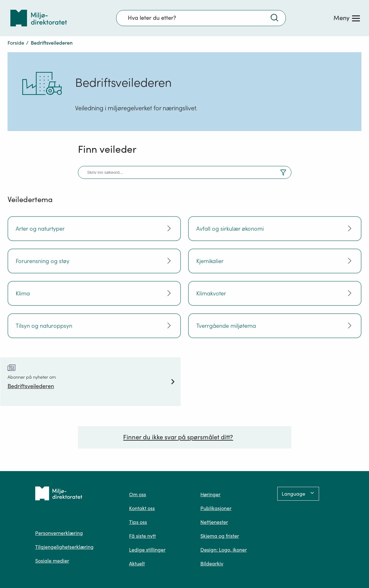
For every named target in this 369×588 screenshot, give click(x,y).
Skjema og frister (220, 536)
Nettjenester (214, 522)
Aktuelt (137, 563)
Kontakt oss (142, 508)
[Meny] (347, 18)
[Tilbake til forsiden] (39, 18)
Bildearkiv (212, 563)
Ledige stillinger (147, 550)
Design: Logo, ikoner (224, 550)
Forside (16, 43)
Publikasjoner (216, 508)
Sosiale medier (52, 561)
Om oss (138, 494)
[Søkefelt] (201, 18)
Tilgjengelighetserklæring (64, 547)
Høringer (210, 494)
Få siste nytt (142, 536)
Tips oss (138, 522)
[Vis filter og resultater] (283, 173)
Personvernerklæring (59, 533)
